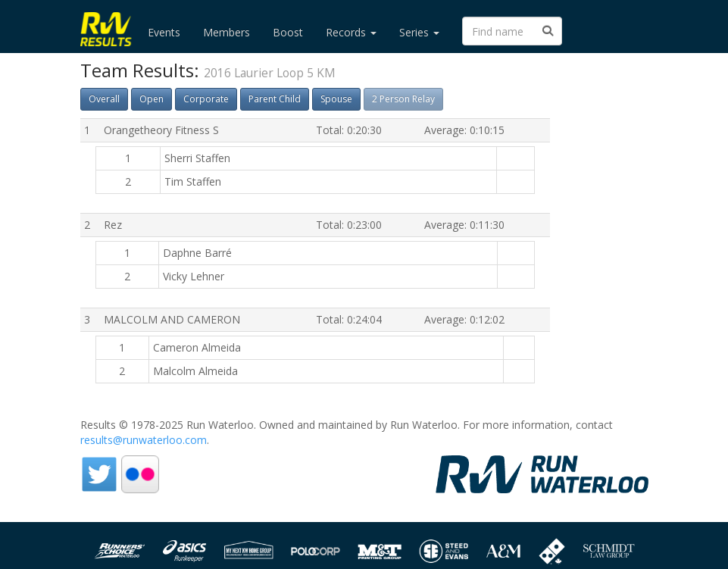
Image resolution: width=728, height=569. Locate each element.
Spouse (336, 99)
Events (164, 32)
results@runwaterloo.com (144, 440)
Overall (104, 99)
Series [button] (419, 32)
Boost (288, 32)
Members (227, 32)
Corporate (206, 99)
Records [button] (351, 32)
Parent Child (275, 99)
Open (152, 99)
